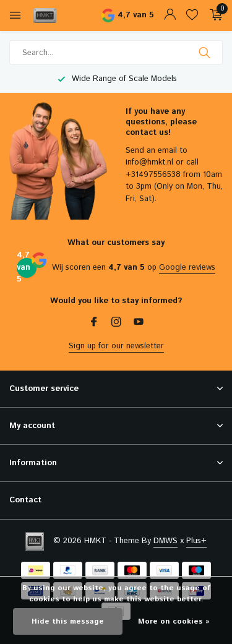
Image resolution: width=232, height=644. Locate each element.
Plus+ (196, 541)
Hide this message (68, 621)
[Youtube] (139, 324)
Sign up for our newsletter (116, 346)
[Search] (116, 53)
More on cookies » (174, 621)
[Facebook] (94, 324)
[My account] (170, 16)
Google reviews (187, 268)
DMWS (165, 541)
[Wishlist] (192, 16)
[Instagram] (116, 324)
